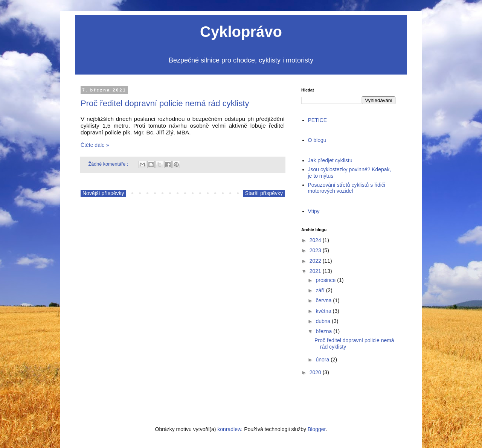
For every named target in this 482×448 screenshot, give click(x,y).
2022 (315, 261)
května (323, 311)
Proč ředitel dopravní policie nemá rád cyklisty (165, 103)
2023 (315, 250)
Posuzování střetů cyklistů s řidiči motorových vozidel (347, 188)
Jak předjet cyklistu (330, 160)
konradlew (229, 429)
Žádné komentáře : (109, 164)
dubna (323, 321)
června (323, 300)
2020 (315, 372)
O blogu (317, 140)
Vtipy (314, 211)
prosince (326, 280)
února (322, 360)
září (320, 290)
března (324, 331)
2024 (315, 240)
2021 (315, 271)
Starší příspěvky (264, 193)
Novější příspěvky (103, 193)
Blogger (317, 429)
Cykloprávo (241, 32)
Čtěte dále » (95, 145)
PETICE (318, 120)
